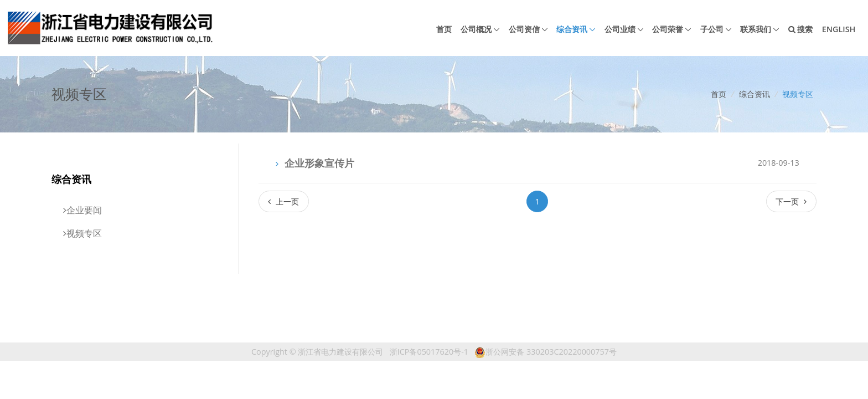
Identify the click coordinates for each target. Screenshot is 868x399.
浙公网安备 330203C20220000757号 (546, 352)
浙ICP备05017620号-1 (429, 352)
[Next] (791, 201)
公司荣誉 (668, 29)
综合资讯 (572, 29)
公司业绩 (620, 29)
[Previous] (284, 201)
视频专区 (798, 94)
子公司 (712, 29)
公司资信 (524, 29)
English (839, 29)
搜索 (801, 29)
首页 (444, 29)
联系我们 (756, 29)
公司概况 (476, 29)
